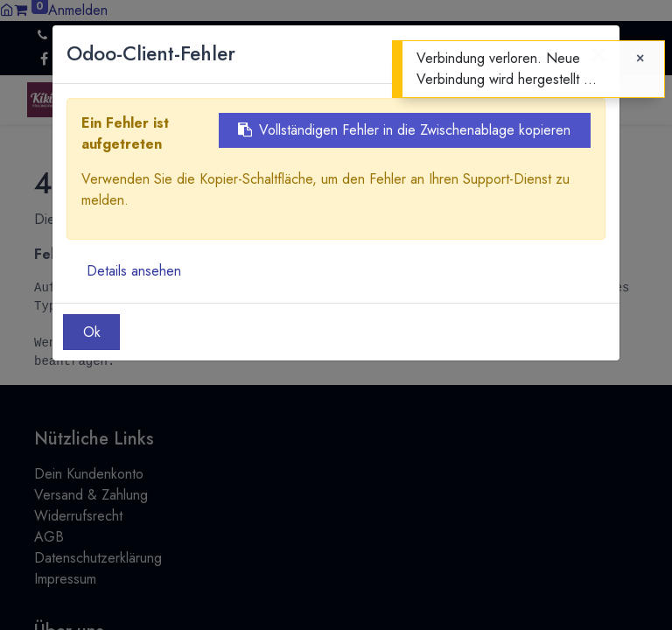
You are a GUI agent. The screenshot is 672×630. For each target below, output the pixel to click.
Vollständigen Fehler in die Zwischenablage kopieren (404, 130)
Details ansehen (134, 271)
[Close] (640, 59)
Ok (92, 332)
